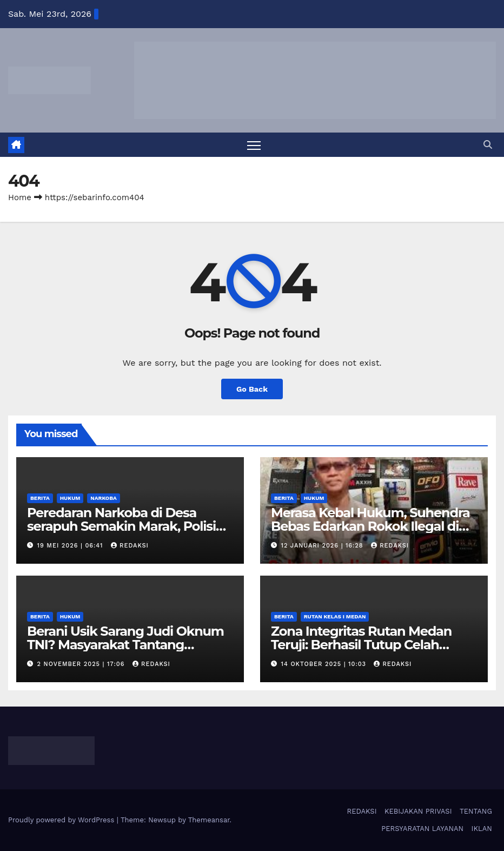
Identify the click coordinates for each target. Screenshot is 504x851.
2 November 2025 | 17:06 (82, 664)
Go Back (252, 389)
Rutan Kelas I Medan (335, 616)
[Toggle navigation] (254, 145)
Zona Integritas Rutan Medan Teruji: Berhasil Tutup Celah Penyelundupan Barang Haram (367, 645)
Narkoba (103, 498)
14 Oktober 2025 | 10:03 (325, 664)
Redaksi (130, 546)
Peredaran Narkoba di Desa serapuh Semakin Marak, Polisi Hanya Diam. (121, 526)
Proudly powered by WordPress (62, 820)
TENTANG (476, 811)
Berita (40, 498)
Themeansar (209, 820)
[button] (488, 145)
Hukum (70, 498)
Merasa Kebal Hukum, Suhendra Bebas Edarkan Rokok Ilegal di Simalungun (370, 526)
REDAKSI (362, 811)
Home (20, 197)
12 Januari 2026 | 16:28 (324, 546)
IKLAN (482, 829)
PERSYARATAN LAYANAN (422, 829)
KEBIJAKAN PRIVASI (418, 811)
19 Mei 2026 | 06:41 (71, 546)
